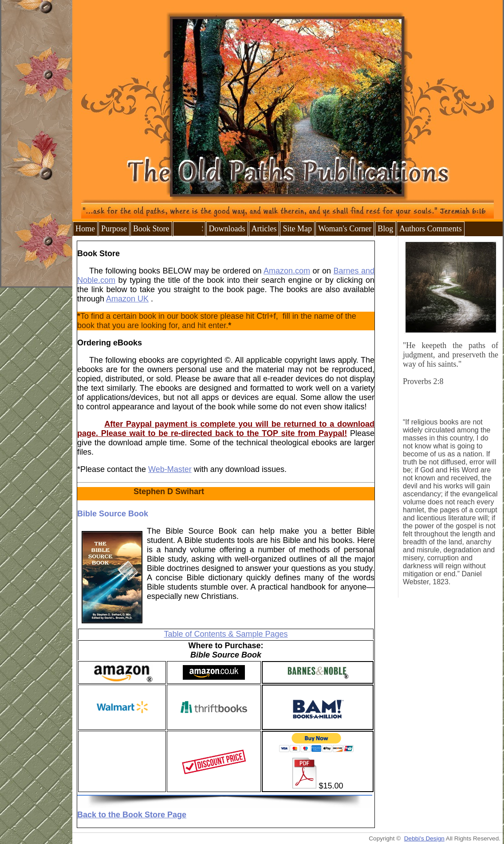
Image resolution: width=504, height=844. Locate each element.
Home (85, 229)
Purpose (114, 229)
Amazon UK (127, 299)
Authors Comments (431, 229)
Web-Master (170, 469)
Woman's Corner (345, 229)
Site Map (297, 229)
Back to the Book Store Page (132, 815)
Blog (385, 229)
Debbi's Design (424, 838)
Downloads (227, 229)
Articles (264, 229)
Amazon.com (287, 271)
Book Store (151, 229)
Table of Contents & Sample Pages (226, 634)
